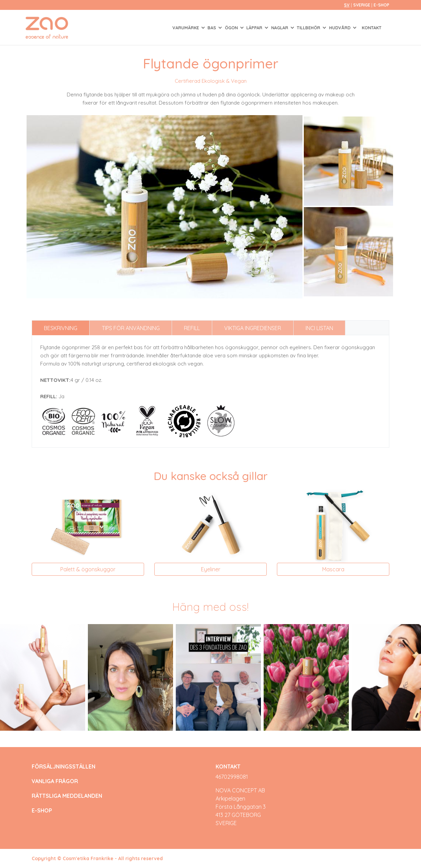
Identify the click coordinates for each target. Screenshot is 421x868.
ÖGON (232, 28)
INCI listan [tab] (319, 328)
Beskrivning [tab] (61, 328)
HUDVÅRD (340, 28)
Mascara (333, 569)
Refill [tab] (192, 328)
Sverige (362, 5)
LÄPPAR (255, 28)
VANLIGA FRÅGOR (55, 781)
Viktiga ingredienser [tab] (253, 328)
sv (347, 5)
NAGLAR (280, 28)
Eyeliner (211, 569)
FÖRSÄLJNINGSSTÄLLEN (64, 767)
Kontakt (372, 28)
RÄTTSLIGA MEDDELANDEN (67, 796)
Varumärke (186, 28)
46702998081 (232, 777)
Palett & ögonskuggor (88, 569)
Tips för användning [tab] (131, 328)
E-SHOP (381, 5)
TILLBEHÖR (309, 28)
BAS (212, 28)
